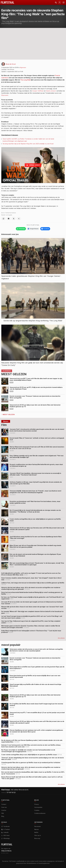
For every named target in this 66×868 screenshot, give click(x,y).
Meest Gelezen (9, 414)
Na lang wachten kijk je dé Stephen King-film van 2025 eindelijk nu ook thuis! (28, 144)
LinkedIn (5, 832)
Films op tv (38, 835)
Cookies (37, 810)
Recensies (38, 826)
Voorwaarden (38, 807)
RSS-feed (5, 835)
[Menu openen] (64, 2)
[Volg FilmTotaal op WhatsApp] (21, 229)
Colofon (4, 810)
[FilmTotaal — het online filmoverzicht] (7, 844)
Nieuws (37, 829)
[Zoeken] (56, 2)
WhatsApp (6, 838)
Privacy (37, 804)
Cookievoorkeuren (40, 813)
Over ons (4, 807)
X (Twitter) (6, 829)
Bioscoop (37, 838)
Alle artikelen (61, 638)
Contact (4, 804)
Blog (3, 816)
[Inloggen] (60, 2)
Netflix (36, 832)
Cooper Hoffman (38, 91)
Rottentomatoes (11, 213)
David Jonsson (51, 91)
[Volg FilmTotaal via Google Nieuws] (33, 229)
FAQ (3, 813)
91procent (5, 95)
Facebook (5, 826)
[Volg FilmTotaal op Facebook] (45, 229)
